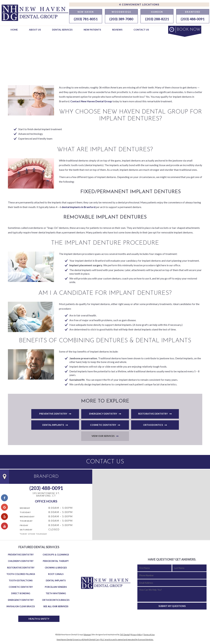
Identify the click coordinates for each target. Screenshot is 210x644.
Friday (24, 525)
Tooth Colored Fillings (21, 574)
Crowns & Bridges (56, 568)
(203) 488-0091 (193, 19)
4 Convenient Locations (139, 4)
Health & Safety (39, 619)
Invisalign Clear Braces (21, 606)
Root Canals (56, 574)
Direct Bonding (21, 593)
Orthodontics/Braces (56, 600)
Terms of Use (149, 635)
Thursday (26, 521)
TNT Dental (125, 635)
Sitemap (87, 635)
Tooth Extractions (21, 580)
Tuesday (25, 512)
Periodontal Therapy (56, 561)
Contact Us (141, 30)
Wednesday (27, 517)
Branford (193, 12)
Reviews (117, 30)
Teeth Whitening (56, 593)
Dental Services (62, 30)
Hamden (157, 12)
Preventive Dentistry (53, 414)
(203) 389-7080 (121, 19)
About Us (35, 30)
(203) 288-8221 (157, 19)
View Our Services (103, 436)
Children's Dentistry (21, 561)
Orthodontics (153, 425)
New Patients (92, 30)
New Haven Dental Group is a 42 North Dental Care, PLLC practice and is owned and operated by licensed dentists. (105, 639)
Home (14, 30)
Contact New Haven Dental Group (91, 101)
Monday (25, 508)
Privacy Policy (137, 635)
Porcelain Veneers (56, 587)
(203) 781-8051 (86, 19)
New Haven (86, 12)
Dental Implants (53, 425)
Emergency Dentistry (103, 414)
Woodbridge (121, 12)
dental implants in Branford (78, 207)
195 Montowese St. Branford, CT (46, 494)
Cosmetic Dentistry (103, 425)
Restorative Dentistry (153, 414)
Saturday (26, 530)
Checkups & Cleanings (56, 555)
